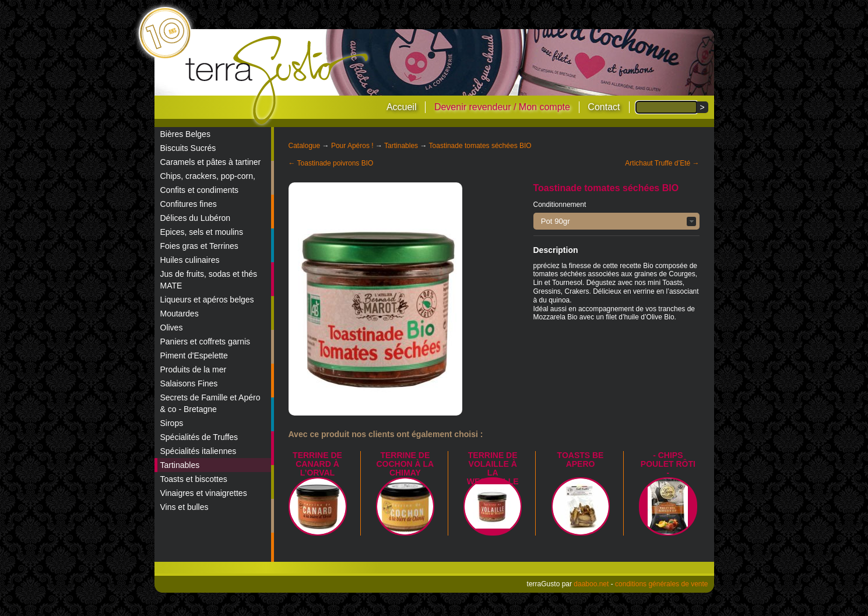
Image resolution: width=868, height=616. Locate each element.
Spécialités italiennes (198, 451)
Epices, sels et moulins (202, 232)
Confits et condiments (200, 190)
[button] (616, 221)
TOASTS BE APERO (581, 460)
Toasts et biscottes (194, 479)
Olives (172, 328)
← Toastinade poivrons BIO (331, 163)
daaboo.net (591, 584)
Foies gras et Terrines (199, 246)
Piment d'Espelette (194, 355)
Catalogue (305, 146)
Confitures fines (189, 204)
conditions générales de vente (661, 584)
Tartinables (180, 465)
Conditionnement (560, 205)
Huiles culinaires (190, 260)
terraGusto (278, 80)
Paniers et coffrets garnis (205, 342)
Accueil (402, 107)
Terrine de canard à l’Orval (317, 464)
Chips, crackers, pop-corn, (208, 176)
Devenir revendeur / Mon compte (502, 107)
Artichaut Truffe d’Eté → (662, 163)
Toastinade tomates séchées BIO (480, 146)
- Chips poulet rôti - (668, 464)
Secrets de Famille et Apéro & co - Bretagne (210, 403)
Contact (604, 107)
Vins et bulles (185, 507)
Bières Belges (185, 134)
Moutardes (180, 314)
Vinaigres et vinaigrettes (204, 493)
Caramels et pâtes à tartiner (211, 162)
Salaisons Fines (189, 383)
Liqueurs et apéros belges (207, 300)
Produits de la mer (194, 369)
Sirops (172, 423)
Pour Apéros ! (352, 146)
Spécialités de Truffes (199, 437)
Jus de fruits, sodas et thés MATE (209, 280)
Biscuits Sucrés (188, 148)
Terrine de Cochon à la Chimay (405, 464)
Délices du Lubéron (196, 218)
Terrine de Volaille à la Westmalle (493, 468)
